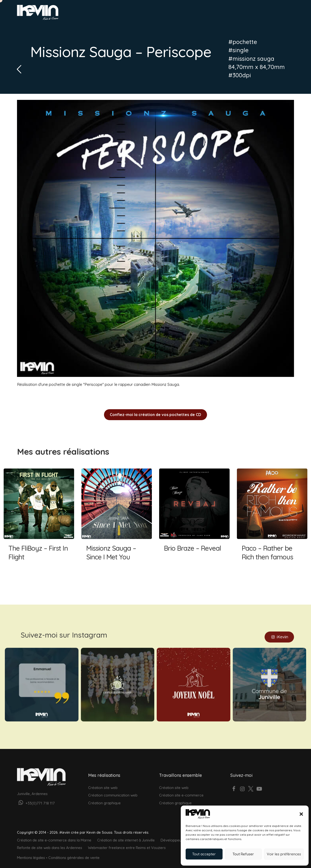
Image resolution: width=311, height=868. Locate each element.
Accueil (143, 14)
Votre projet (263, 14)
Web (159, 14)
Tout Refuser (243, 854)
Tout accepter (204, 854)
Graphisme (179, 14)
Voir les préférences (284, 854)
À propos (230, 14)
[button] (301, 814)
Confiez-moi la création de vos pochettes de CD (155, 415)
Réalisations (205, 14)
